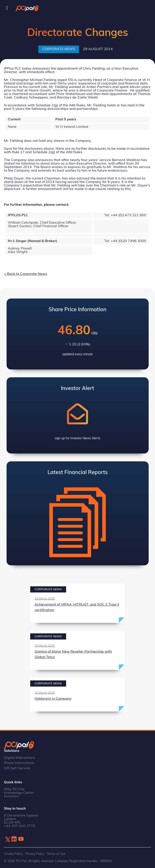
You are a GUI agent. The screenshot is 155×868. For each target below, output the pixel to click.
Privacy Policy (35, 854)
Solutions (12, 751)
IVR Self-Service (17, 768)
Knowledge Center (19, 793)
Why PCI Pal (14, 789)
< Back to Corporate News (26, 274)
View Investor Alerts (78, 415)
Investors (11, 796)
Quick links (13, 782)
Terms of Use (56, 854)
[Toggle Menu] (7, 8)
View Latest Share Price (78, 334)
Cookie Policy (13, 854)
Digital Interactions (19, 758)
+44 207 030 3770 (19, 826)
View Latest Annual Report (78, 513)
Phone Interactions (19, 763)
